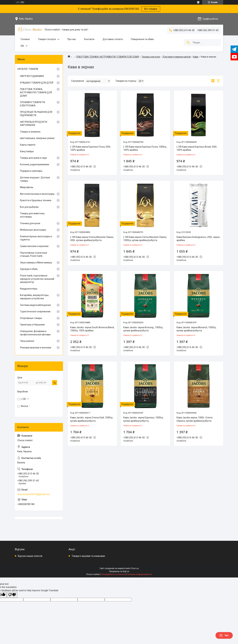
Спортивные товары (31, 318)
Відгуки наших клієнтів (30, 556)
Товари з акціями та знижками (88, 556)
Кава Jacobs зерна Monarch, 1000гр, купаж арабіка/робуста (196, 329)
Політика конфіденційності (139, 574)
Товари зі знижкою (30, 132)
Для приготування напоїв (177, 57)
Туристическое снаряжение (35, 311)
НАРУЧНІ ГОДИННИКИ (32, 76)
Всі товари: (151, 9)
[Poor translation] (12, 595)
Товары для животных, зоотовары (32, 215)
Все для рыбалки (29, 207)
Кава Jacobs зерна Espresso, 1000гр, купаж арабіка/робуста (143, 419)
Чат (224, 635)
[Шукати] (188, 43)
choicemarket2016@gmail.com (34, 494)
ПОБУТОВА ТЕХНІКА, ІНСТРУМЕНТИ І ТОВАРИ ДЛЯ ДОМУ (108, 57)
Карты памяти (28, 145)
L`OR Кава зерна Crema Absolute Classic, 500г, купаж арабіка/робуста (92, 239)
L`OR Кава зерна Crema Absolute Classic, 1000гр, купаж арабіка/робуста (145, 239)
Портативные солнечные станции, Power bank (34, 254)
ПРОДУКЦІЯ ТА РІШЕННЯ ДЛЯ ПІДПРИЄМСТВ (36, 114)
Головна (25, 39)
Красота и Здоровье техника (36, 200)
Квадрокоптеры (29, 289)
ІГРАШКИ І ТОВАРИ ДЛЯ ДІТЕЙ (37, 83)
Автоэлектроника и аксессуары (37, 194)
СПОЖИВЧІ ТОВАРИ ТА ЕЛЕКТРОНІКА (32, 104)
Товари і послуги (47, 39)
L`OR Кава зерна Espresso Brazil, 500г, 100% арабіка (197, 148)
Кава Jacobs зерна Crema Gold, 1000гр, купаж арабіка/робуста (92, 419)
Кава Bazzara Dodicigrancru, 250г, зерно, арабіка (198, 239)
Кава (196, 57)
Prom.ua (135, 568)
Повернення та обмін (142, 39)
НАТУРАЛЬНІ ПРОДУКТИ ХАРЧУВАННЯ (34, 124)
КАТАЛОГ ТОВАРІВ (28, 69)
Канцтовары (27, 151)
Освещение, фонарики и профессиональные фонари (35, 333)
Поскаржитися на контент (113, 574)
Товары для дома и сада (33, 158)
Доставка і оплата (113, 39)
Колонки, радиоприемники (35, 164)
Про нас (72, 39)
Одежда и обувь (29, 269)
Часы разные (27, 341)
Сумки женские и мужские (34, 246)
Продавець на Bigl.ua (119, 571)
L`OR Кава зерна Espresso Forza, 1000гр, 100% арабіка (145, 148)
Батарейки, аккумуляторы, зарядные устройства (34, 297)
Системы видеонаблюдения (35, 305)
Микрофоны (27, 187)
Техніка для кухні (151, 57)
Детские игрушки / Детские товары (35, 179)
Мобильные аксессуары (33, 230)
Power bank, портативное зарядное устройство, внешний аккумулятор (37, 279)
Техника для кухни (30, 223)
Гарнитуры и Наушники (32, 325)
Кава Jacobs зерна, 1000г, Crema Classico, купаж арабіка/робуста (194, 419)
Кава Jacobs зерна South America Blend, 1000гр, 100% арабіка (92, 329)
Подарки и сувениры (31, 171)
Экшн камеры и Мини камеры (36, 263)
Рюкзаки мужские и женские (36, 348)
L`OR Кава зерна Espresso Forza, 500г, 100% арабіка (91, 148)
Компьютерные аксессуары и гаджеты (36, 238)
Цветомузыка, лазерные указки (37, 138)
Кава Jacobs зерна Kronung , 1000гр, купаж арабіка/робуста (143, 329)
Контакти (89, 39)
